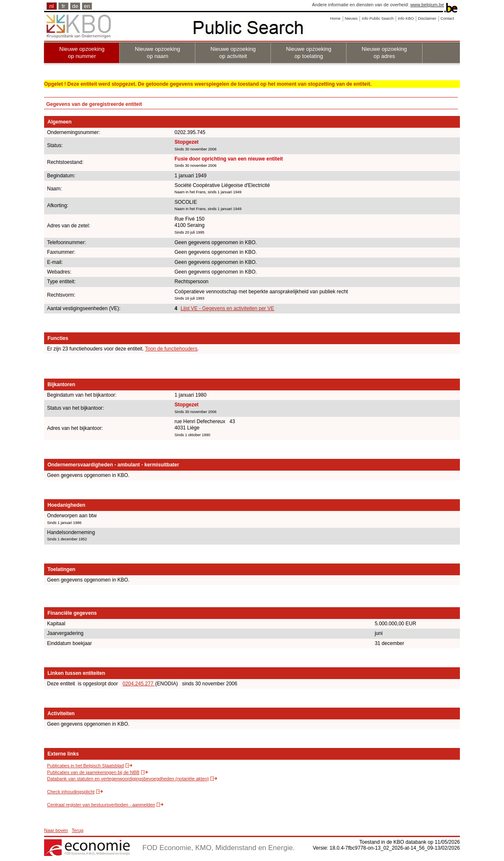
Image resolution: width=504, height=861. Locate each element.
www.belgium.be (427, 5)
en (87, 6)
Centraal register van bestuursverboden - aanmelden (101, 805)
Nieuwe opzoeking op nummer (82, 53)
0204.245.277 (139, 684)
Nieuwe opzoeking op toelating (309, 53)
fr (63, 6)
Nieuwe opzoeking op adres (384, 53)
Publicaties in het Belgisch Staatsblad (85, 766)
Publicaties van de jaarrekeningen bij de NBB (93, 772)
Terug (78, 830)
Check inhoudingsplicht (71, 792)
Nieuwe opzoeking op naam (157, 53)
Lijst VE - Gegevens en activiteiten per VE (227, 308)
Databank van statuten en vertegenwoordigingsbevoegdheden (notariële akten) (128, 779)
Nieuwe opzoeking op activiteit (233, 53)
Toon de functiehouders (171, 349)
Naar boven (56, 830)
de (75, 6)
